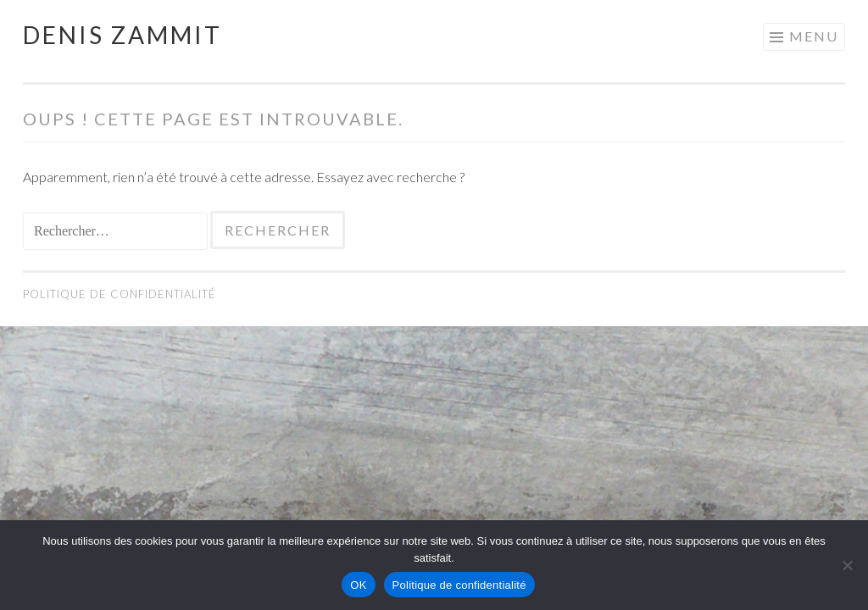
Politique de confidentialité (120, 294)
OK (358, 585)
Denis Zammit (122, 35)
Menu (814, 36)
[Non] (847, 565)
